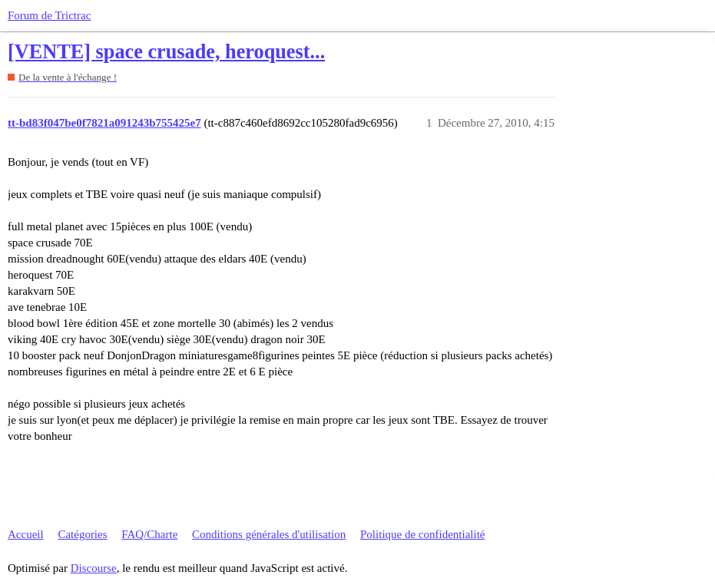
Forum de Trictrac (49, 15)
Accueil (26, 534)
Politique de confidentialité (422, 534)
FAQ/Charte (149, 534)
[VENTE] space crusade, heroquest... (166, 52)
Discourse (94, 568)
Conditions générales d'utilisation (269, 534)
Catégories (82, 534)
